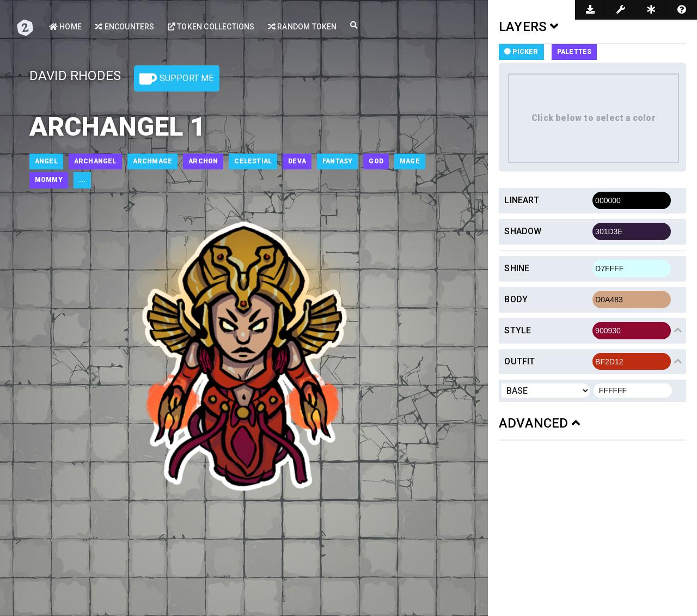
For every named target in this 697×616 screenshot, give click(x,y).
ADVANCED (539, 423)
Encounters (124, 27)
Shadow (523, 231)
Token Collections (211, 27)
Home (65, 27)
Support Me (176, 79)
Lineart (521, 200)
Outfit (519, 361)
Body (516, 299)
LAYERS (529, 27)
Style (518, 330)
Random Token (302, 27)
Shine (517, 268)
